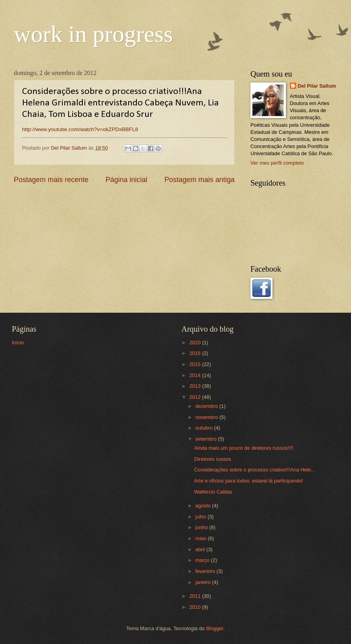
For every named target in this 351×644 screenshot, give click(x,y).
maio (201, 538)
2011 (196, 596)
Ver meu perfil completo (277, 163)
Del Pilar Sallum (317, 86)
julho (201, 517)
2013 (196, 386)
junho (202, 527)
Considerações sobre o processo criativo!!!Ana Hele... (255, 470)
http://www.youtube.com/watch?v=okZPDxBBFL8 (80, 129)
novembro (207, 417)
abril (201, 549)
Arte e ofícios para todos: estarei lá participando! (248, 481)
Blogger (215, 628)
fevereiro (206, 571)
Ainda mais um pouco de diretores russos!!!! (244, 448)
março (203, 560)
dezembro (207, 406)
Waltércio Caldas (213, 492)
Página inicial (126, 180)
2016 (196, 353)
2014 (196, 375)
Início (18, 343)
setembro (206, 439)
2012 (196, 397)
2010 (196, 607)
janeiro (204, 582)
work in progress (93, 34)
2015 (196, 364)
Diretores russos (213, 459)
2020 (196, 343)
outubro (204, 428)
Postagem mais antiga (200, 180)
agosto (204, 506)
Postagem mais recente (51, 180)
